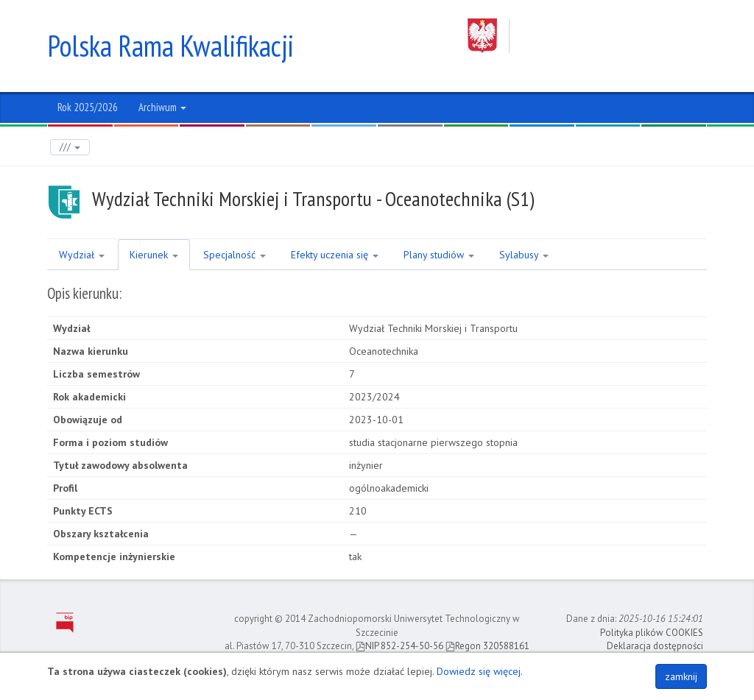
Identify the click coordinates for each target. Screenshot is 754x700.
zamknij (681, 676)
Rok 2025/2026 (88, 107)
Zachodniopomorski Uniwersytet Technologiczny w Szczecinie (587, 36)
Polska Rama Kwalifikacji (170, 46)
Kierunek (154, 255)
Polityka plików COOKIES (652, 633)
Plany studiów (439, 255)
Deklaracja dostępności (655, 646)
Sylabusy (524, 255)
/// (70, 147)
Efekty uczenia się (335, 255)
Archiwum (162, 107)
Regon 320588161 (487, 646)
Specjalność (235, 255)
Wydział (82, 255)
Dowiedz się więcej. (480, 671)
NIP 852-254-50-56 (399, 646)
